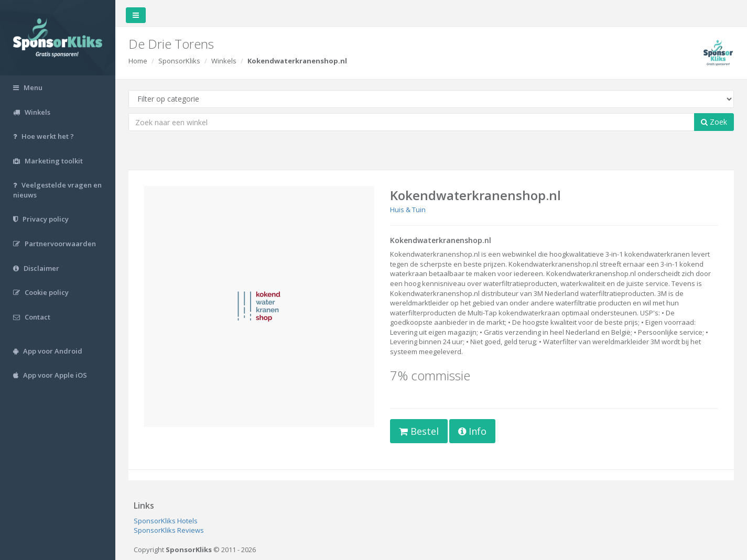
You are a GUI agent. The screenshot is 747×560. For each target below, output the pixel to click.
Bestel (419, 431)
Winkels (224, 61)
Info (472, 431)
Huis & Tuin (408, 210)
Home (138, 61)
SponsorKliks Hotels (166, 521)
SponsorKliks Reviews (169, 530)
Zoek (714, 122)
